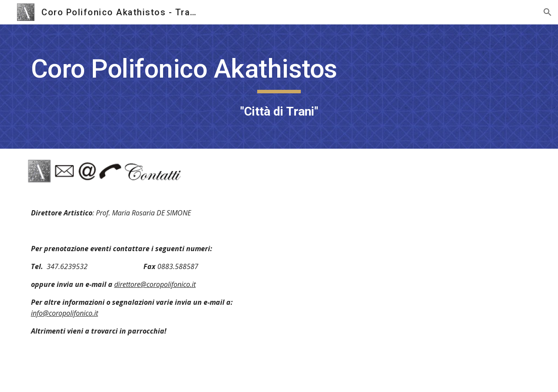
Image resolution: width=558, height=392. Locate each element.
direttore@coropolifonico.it (155, 284)
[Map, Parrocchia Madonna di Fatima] (408, 293)
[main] (279, 87)
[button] (548, 12)
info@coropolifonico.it (65, 313)
